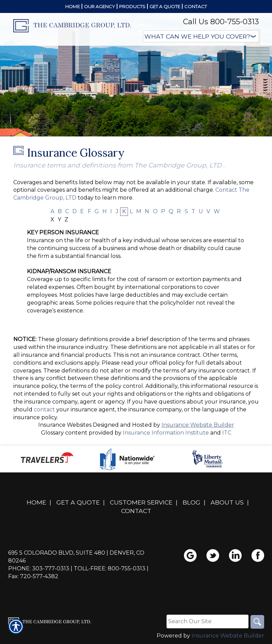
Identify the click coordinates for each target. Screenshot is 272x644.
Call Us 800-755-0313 (221, 22)
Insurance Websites (65, 425)
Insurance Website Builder (198, 425)
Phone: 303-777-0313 (39, 568)
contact (44, 409)
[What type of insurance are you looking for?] (201, 36)
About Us (227, 502)
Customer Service (141, 502)
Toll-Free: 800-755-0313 (110, 568)
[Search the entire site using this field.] (207, 621)
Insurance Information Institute (166, 433)
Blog (191, 502)
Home (36, 502)
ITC (227, 433)
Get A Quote (78, 502)
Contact (136, 511)
